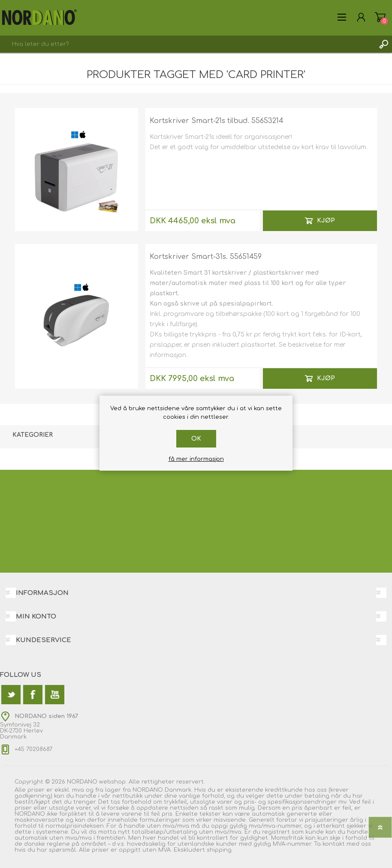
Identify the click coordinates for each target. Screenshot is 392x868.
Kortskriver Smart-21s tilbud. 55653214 (217, 121)
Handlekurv (380, 17)
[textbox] (187, 44)
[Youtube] (55, 695)
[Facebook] (33, 695)
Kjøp (326, 221)
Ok (196, 439)
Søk (383, 44)
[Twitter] (11, 695)
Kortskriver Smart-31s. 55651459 (206, 257)
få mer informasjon (196, 459)
